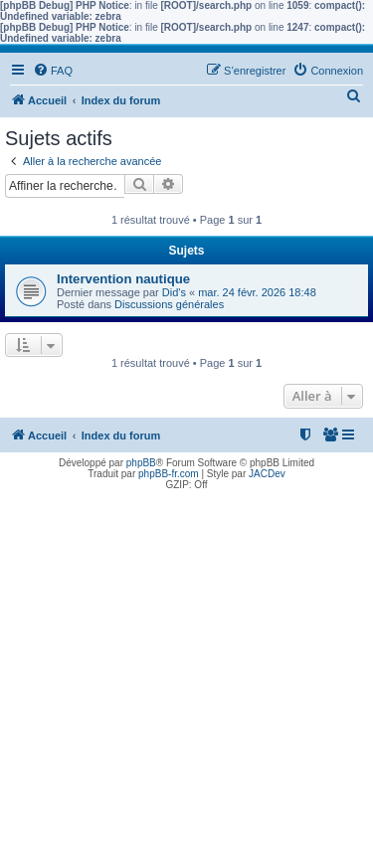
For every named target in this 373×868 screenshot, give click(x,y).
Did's (174, 292)
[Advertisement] (186, 682)
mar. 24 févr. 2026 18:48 (257, 292)
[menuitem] (53, 71)
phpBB (141, 463)
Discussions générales (169, 304)
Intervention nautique (123, 279)
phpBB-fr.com (169, 474)
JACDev (267, 474)
